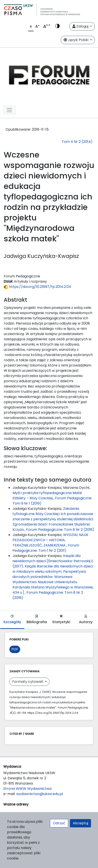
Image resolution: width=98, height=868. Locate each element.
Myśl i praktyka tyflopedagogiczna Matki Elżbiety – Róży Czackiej (47, 495)
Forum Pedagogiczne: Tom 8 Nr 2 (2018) (60, 530)
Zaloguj (81, 26)
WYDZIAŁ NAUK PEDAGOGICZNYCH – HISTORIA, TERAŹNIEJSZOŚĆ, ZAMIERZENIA (50, 540)
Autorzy (86, 620)
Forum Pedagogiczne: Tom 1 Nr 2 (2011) (46, 548)
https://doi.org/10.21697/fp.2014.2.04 (37, 287)
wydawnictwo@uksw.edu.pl (40, 794)
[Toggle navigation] (9, 110)
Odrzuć (59, 823)
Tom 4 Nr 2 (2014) (77, 142)
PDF (15, 649)
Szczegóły (12, 620)
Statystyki (61, 620)
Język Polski (76, 40)
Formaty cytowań (28, 682)
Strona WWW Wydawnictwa (27, 789)
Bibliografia (37, 620)
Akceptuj (80, 823)
